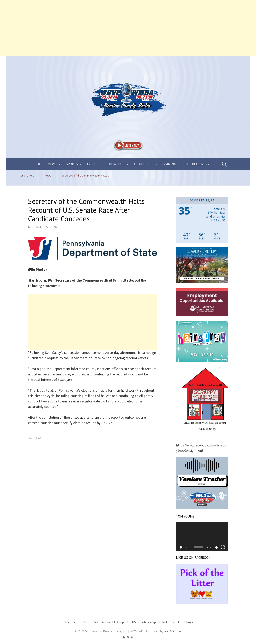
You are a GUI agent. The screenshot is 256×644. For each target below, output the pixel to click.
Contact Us (115, 164)
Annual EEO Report (115, 622)
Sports (72, 164)
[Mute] (216, 547)
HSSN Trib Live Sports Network (153, 622)
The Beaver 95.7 (197, 164)
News (52, 164)
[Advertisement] (120, 28)
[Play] (181, 547)
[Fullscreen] (223, 547)
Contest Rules (88, 622)
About (139, 164)
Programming (165, 164)
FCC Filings (185, 622)
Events (93, 164)
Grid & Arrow (172, 631)
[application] (202, 537)
